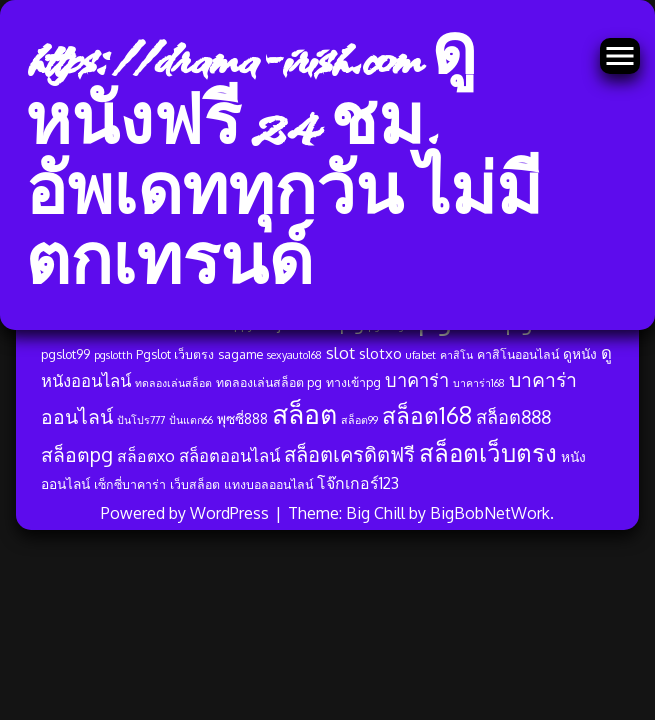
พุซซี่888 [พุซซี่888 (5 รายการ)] (242, 418)
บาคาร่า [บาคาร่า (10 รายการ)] (417, 379)
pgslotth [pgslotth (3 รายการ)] (113, 355)
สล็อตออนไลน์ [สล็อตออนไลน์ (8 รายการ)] (229, 455)
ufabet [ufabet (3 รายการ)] (421, 355)
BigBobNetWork (490, 513)
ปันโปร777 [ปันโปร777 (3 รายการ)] (141, 420)
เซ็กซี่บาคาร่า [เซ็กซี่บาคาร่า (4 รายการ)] (130, 484)
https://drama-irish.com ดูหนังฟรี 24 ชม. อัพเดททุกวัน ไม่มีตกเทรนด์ (283, 165)
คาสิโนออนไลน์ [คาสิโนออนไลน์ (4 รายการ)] (518, 354)
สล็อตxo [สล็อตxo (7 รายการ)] (146, 456)
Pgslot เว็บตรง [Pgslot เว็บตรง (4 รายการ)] (175, 354)
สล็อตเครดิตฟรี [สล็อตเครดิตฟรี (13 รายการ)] (349, 454)
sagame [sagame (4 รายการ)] (240, 354)
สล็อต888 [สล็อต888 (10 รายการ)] (513, 416)
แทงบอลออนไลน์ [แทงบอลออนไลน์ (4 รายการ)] (268, 484)
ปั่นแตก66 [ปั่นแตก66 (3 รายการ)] (191, 420)
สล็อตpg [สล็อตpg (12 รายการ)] (77, 454)
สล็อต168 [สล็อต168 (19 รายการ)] (427, 415)
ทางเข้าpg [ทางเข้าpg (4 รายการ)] (353, 382)
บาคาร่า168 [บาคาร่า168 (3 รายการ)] (479, 383)
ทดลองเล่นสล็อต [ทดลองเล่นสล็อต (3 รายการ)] (173, 383)
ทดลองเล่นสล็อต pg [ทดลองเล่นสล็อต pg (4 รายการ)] (269, 382)
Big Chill (375, 513)
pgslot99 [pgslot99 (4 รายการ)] (65, 354)
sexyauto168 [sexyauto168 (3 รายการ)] (294, 355)
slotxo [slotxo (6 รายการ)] (380, 353)
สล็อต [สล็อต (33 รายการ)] (304, 413)
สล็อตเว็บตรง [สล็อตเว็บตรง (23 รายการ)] (488, 452)
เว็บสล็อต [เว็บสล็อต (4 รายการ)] (195, 484)
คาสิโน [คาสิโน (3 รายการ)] (456, 355)
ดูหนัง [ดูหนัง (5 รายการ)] (580, 353)
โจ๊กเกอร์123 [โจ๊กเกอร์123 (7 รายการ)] (358, 483)
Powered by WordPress (187, 513)
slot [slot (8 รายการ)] (340, 352)
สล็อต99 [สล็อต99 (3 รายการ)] (359, 420)
